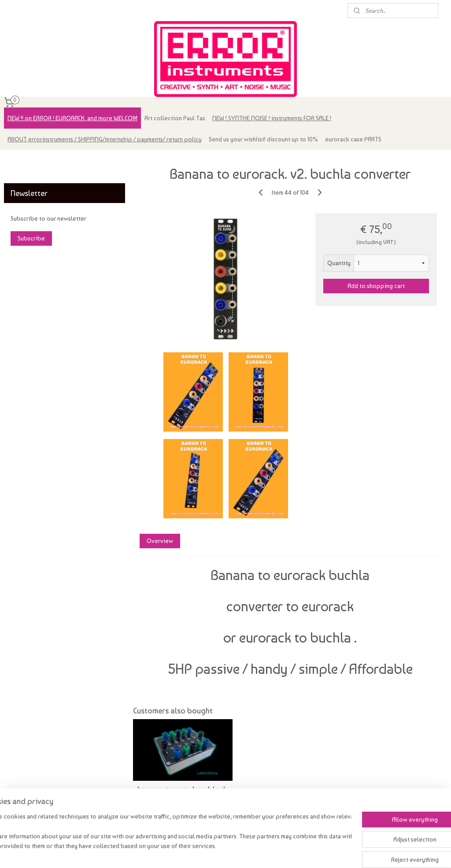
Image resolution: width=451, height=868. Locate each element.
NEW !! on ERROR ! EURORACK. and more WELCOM (72, 118)
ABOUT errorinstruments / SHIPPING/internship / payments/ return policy (105, 139)
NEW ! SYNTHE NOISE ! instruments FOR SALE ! (272, 118)
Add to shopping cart (376, 286)
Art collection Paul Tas (175, 118)
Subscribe (31, 238)
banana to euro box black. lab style (182, 794)
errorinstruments (31, 161)
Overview (159, 541)
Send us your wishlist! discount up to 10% (263, 139)
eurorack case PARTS (353, 139)
